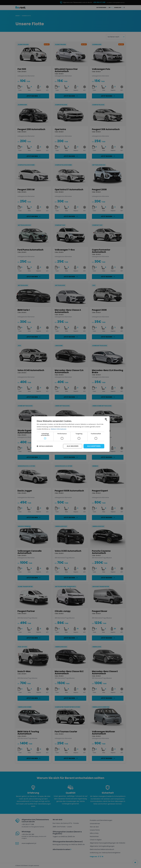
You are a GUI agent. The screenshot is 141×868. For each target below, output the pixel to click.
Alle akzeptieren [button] (94, 446)
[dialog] (70, 434)
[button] (45, 446)
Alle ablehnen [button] (73, 446)
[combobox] (106, 419)
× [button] (106, 420)
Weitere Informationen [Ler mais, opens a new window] (59, 429)
